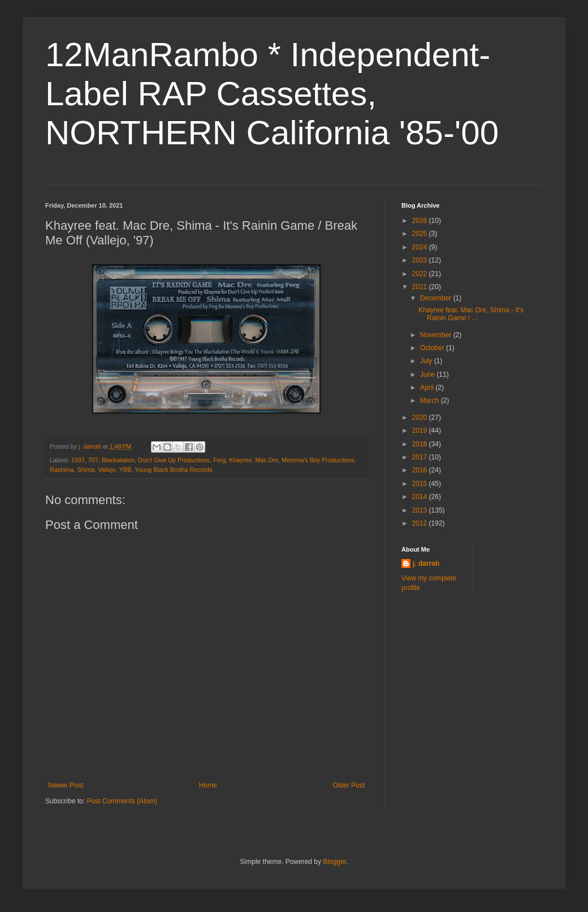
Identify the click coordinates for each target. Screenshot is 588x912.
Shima (86, 470)
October (433, 348)
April (428, 388)
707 (93, 460)
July (427, 361)
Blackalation (118, 460)
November (437, 335)
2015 (421, 484)
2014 (421, 497)
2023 (421, 260)
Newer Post (66, 785)
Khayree (240, 460)
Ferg (219, 460)
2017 (421, 457)
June (428, 375)
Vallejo (107, 470)
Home (208, 785)
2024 (421, 247)
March (431, 401)
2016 (421, 470)
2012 (421, 523)
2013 (421, 510)
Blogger (334, 862)
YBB (126, 470)
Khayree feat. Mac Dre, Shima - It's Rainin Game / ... (471, 314)
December (437, 298)
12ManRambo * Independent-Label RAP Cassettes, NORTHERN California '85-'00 (272, 94)
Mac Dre (267, 460)
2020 (421, 418)
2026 (421, 221)
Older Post (349, 785)
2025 (421, 234)
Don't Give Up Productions (174, 460)
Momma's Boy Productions (318, 460)
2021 (421, 287)
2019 (421, 431)
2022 (421, 274)
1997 (78, 460)
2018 (421, 444)
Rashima (62, 470)
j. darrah (426, 563)
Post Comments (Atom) (122, 801)
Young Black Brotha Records (174, 470)
